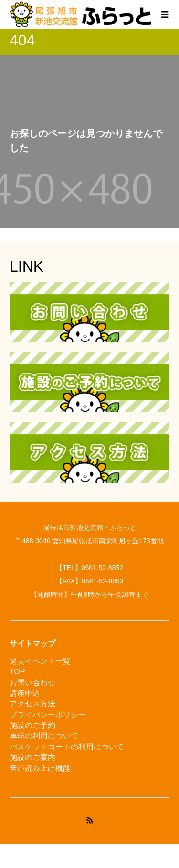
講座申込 (25, 693)
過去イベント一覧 (40, 661)
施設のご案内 (32, 757)
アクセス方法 (32, 704)
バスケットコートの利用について (67, 747)
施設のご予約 (32, 725)
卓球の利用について (44, 736)
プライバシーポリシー (48, 715)
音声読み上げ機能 (40, 768)
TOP (17, 672)
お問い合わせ (32, 683)
